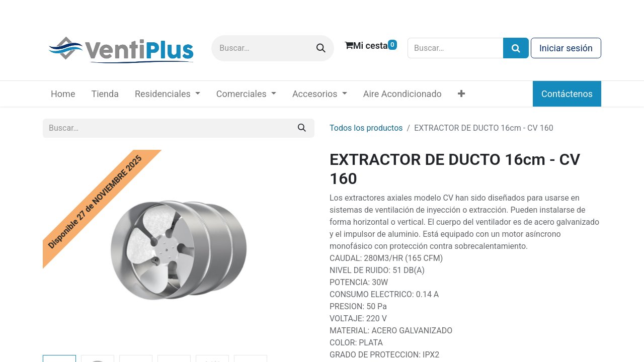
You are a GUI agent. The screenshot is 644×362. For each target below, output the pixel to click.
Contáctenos (567, 94)
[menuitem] (63, 94)
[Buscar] (321, 48)
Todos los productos (366, 128)
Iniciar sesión (566, 48)
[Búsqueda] (516, 48)
